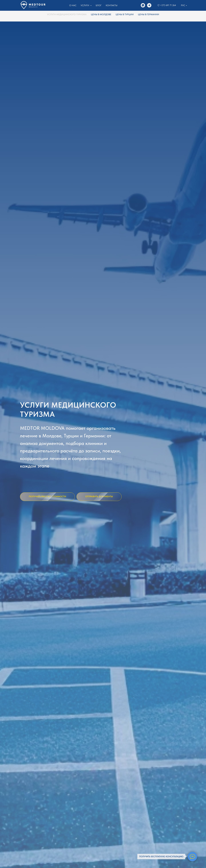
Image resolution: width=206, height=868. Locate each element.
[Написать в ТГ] (149, 5)
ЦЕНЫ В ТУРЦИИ (125, 14)
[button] (47, 497)
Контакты (112, 5)
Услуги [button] (85, 5)
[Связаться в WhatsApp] (143, 5)
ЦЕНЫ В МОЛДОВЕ (101, 14)
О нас (73, 5)
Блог (99, 5)
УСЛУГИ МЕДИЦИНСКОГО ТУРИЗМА (67, 14)
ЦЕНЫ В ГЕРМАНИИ (148, 14)
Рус (183, 5)
